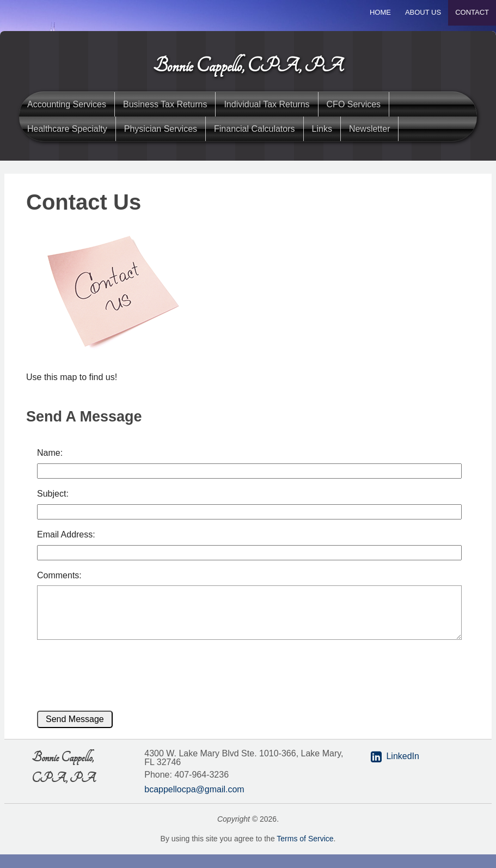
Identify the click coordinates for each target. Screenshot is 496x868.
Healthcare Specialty (67, 129)
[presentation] (112, 671)
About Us (423, 12)
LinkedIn (403, 756)
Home (380, 12)
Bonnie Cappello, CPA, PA (248, 66)
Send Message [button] (75, 719)
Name (49, 453)
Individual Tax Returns (267, 104)
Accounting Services (67, 104)
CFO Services (354, 104)
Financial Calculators (255, 129)
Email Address (65, 534)
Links (322, 129)
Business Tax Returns (165, 104)
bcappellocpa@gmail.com (194, 789)
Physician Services (161, 129)
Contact (472, 12)
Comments (58, 575)
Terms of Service (305, 839)
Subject (51, 494)
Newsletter (370, 129)
